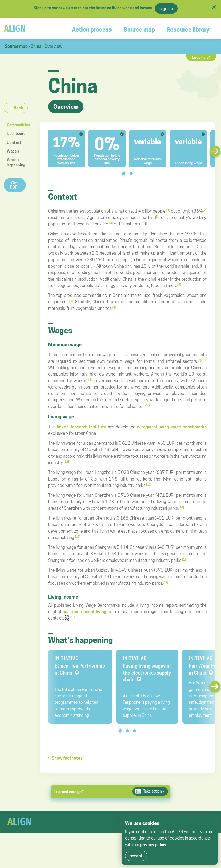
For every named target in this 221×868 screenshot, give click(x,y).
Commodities (18, 125)
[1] (168, 210)
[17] (166, 582)
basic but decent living (85, 612)
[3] (158, 217)
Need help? (201, 58)
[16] (185, 559)
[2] (205, 210)
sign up (166, 9)
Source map (139, 30)
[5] (93, 265)
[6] (179, 285)
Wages (13, 151)
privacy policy (153, 845)
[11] (91, 380)
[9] (199, 360)
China (36, 46)
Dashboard (16, 134)
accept (136, 856)
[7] (71, 301)
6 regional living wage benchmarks (172, 427)
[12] (66, 462)
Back (18, 108)
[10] (204, 360)
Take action (153, 791)
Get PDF (14, 185)
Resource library (188, 30)
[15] (78, 537)
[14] (181, 507)
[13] (149, 484)
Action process (92, 30)
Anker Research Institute (81, 427)
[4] (111, 223)
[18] (73, 617)
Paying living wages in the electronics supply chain (147, 673)
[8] (114, 307)
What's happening (16, 162)
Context (14, 142)
